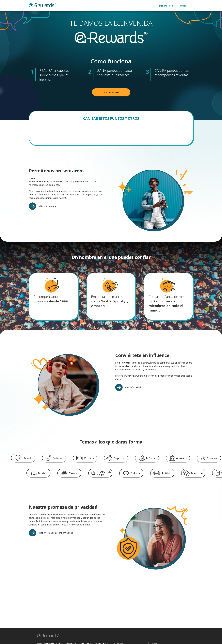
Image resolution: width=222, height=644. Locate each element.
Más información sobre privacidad (56, 535)
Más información (47, 209)
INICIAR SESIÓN (111, 95)
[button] (47, 636)
